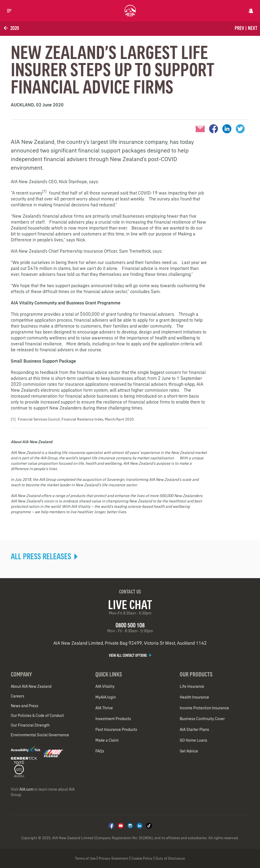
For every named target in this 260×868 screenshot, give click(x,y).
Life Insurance (192, 686)
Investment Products (113, 719)
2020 (11, 28)
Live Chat (130, 605)
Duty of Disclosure (170, 858)
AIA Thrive (104, 708)
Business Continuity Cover (202, 719)
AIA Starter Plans (194, 730)
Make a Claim (107, 740)
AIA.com (26, 789)
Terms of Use (85, 858)
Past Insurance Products (116, 730)
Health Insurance (194, 697)
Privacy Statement (114, 858)
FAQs (100, 751)
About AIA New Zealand (31, 686)
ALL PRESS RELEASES (44, 556)
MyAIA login (106, 697)
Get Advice (189, 751)
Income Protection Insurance (204, 708)
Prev (239, 28)
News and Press (25, 706)
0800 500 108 (130, 625)
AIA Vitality (105, 686)
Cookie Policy (142, 858)
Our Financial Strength (30, 725)
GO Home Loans (193, 740)
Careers (18, 696)
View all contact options (130, 655)
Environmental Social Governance (40, 735)
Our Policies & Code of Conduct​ (37, 716)
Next (253, 28)
